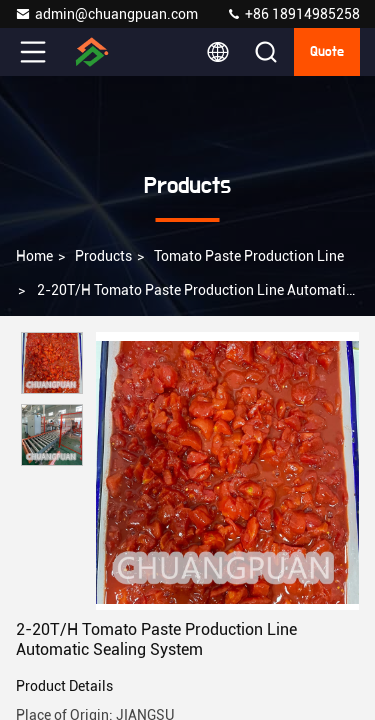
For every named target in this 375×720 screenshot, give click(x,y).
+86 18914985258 (293, 14)
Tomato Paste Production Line (249, 256)
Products (103, 256)
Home (34, 256)
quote (327, 52)
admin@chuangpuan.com (106, 14)
